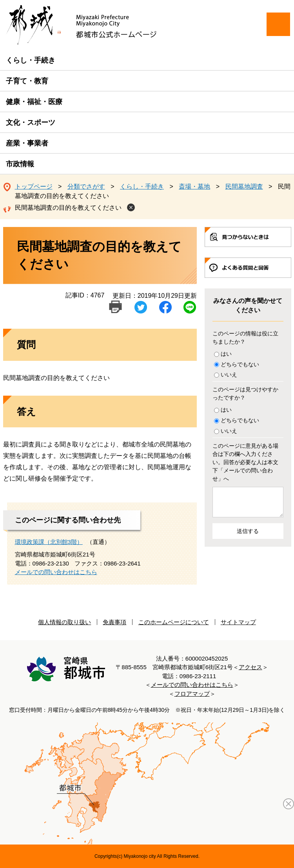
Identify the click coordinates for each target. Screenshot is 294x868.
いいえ (229, 375)
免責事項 (114, 622)
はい (226, 354)
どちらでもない (240, 364)
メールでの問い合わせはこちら (56, 572)
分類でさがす (86, 186)
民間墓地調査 (244, 186)
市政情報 (20, 164)
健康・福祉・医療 (34, 102)
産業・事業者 (27, 143)
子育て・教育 (27, 81)
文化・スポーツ (31, 122)
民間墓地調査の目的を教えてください (68, 208)
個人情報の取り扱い (64, 622)
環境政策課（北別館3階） (49, 542)
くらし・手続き (31, 60)
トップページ (34, 186)
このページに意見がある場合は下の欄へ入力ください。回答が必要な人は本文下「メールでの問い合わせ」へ (245, 462)
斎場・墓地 (194, 186)
